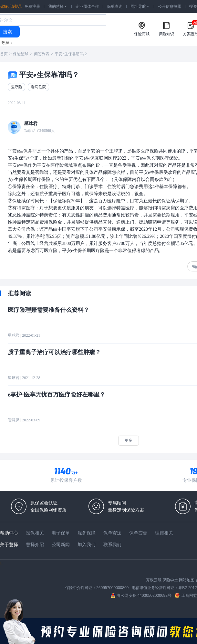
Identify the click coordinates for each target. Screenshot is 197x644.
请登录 (16, 6)
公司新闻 (61, 544)
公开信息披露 (170, 6)
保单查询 (115, 6)
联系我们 (112, 544)
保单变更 (138, 533)
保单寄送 (112, 533)
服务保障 (87, 533)
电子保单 (61, 533)
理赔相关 (164, 533)
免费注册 (32, 6)
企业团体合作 (87, 6)
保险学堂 (170, 580)
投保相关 (35, 533)
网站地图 (187, 580)
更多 (129, 440)
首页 (4, 54)
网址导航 (140, 6)
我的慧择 (58, 6)
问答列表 (42, 54)
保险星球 (21, 54)
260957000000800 (112, 588)
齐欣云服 (154, 580)
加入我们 (87, 544)
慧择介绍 (35, 544)
